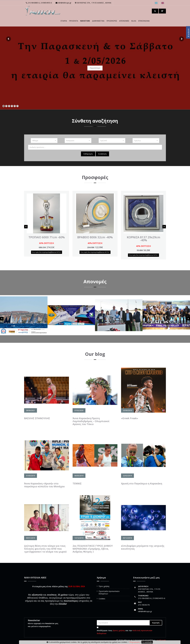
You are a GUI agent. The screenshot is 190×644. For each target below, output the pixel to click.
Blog (134, 21)
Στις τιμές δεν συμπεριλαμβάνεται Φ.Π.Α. (47, 252)
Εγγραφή (156, 623)
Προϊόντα (74, 21)
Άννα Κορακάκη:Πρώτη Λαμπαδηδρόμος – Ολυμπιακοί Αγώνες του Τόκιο (91, 421)
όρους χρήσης (119, 630)
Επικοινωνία (144, 21)
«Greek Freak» (130, 418)
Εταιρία (64, 21)
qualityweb (161, 640)
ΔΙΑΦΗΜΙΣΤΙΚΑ (98, 21)
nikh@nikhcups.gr (145, 611)
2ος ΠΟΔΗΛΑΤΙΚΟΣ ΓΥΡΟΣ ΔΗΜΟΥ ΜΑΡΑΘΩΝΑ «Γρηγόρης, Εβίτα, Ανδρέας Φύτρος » (93, 549)
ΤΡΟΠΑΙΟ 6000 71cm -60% (47, 237)
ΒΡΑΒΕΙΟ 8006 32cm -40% (95, 237)
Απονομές (124, 21)
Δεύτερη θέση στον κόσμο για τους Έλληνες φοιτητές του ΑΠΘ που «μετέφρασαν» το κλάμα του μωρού (45, 549)
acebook (188, 33)
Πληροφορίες (135, 642)
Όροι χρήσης (104, 586)
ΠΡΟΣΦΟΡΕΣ (112, 21)
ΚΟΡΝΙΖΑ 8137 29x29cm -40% (144, 239)
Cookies (102, 599)
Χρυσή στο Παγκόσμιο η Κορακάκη (142, 483)
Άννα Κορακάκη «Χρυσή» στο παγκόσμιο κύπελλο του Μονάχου (44, 485)
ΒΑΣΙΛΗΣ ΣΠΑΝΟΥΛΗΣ (37, 418)
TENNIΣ (77, 483)
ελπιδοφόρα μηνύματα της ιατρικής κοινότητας (143, 547)
